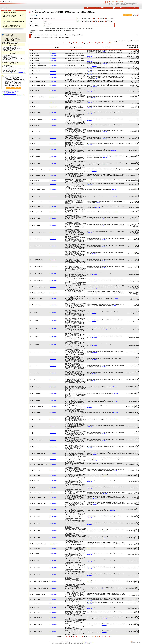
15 (76, 43)
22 (99, 43)
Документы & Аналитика (120, 8)
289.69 (137, 529)
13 (70, 43)
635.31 (137, 252)
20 (93, 43)
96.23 (137, 112)
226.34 (137, 599)
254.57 (137, 508)
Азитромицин (53, 51)
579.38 (137, 536)
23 (102, 43)
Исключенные (135, 41)
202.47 (137, 553)
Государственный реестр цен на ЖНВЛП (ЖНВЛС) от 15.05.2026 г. (13, 16)
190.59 (137, 238)
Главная (89, 8)
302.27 (137, 580)
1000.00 (137, 405)
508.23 (137, 259)
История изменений (125, 41)
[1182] (109, 43)
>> (105, 43)
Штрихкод (104, 51)
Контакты (136, 8)
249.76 (137, 547)
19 (89, 43)
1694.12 (137, 266)
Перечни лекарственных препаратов (12, 19)
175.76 (137, 291)
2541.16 (137, 280)
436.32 (137, 411)
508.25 (137, 245)
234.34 (137, 206)
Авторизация (6, 8)
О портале (130, 8)
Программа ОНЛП (99, 8)
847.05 (137, 351)
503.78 (137, 230)
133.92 (137, 65)
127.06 (137, 630)
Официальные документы (9, 13)
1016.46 (137, 365)
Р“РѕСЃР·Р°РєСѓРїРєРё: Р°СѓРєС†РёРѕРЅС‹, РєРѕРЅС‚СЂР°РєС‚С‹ (15, 95)
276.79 (137, 76)
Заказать (127, 15)
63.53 (137, 379)
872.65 (137, 196)
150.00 (137, 62)
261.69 (137, 189)
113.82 (137, 285)
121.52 (137, 594)
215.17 (137, 53)
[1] (64, 43)
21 (96, 43)
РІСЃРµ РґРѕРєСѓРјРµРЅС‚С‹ (18, 73)
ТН (42, 47)
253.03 (137, 50)
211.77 (137, 372)
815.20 (137, 463)
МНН (57, 47)
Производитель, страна (76, 47)
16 (80, 43)
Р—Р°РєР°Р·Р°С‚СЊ (14, 88)
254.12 (137, 358)
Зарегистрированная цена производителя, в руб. (132, 47)
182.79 (137, 502)
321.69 (137, 607)
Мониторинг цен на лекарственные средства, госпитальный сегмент (12, 26)
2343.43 (137, 201)
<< (67, 43)
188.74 (137, 70)
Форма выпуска (106, 47)
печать (135, 15)
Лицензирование (109, 8)
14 (73, 43)
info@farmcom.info (88, 642)
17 (83, 43)
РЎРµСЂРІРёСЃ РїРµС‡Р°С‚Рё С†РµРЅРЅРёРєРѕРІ (12, 92)
